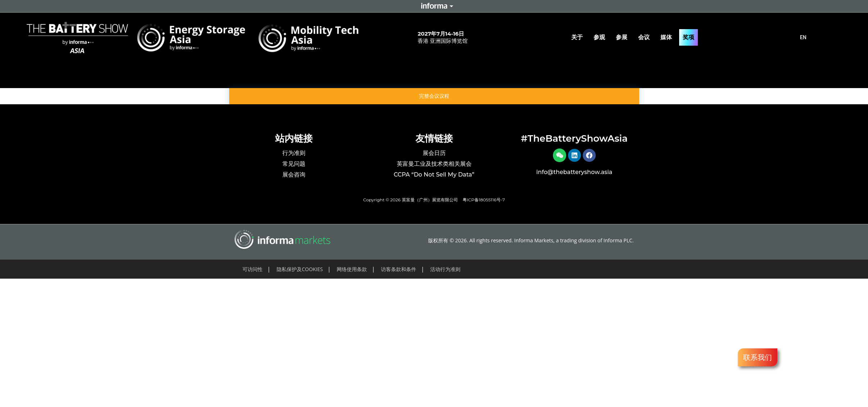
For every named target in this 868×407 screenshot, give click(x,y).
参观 (601, 37)
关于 (579, 37)
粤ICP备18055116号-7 (484, 200)
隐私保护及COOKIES (300, 269)
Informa (434, 6)
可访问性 (253, 269)
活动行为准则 (445, 269)
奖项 (689, 37)
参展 (623, 37)
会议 (646, 37)
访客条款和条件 (399, 269)
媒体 (668, 37)
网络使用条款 (352, 269)
